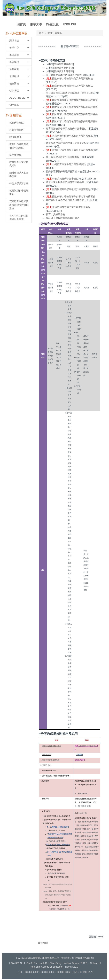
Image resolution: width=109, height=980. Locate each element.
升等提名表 (46, 755)
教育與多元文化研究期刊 (19, 164)
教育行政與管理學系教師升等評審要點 (66, 143)
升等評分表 (46, 765)
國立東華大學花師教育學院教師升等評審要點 (70, 93)
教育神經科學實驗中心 (19, 192)
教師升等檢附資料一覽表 (52, 746)
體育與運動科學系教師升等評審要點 (65, 182)
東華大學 (36, 24)
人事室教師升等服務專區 (87, 746)
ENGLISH (69, 24)
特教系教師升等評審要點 (65, 179)
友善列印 (43, 943)
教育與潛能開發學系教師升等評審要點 (66, 129)
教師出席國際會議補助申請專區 (19, 146)
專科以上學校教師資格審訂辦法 (63, 218)
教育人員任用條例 (56, 214)
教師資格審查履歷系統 (51, 760)
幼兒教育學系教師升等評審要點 (63, 157)
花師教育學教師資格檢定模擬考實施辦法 (19, 205)
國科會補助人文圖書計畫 (19, 174)
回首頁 (21, 24)
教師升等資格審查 (64, 68)
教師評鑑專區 (17, 130)
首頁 (41, 33)
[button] (19, 41)
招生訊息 (52, 24)
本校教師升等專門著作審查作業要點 (65, 200)
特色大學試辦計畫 (19, 183)
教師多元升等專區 (64, 71)
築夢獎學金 (15, 155)
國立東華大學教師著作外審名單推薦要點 (74, 197)
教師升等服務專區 (64, 64)
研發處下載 (82, 813)
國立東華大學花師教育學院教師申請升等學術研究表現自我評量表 (58, 895)
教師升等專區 (17, 123)
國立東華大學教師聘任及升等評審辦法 (73, 79)
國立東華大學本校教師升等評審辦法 (65, 75)
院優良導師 (15, 137)
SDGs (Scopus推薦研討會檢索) (18, 217)
